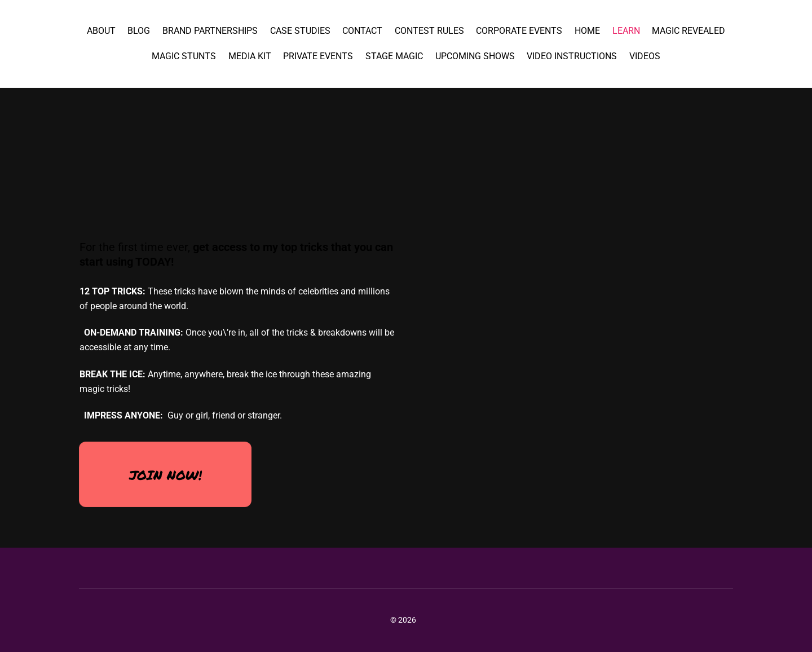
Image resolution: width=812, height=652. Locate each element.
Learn (626, 31)
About (101, 31)
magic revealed (689, 31)
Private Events (318, 56)
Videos (645, 56)
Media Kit (250, 56)
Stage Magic (394, 56)
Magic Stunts (184, 56)
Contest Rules (429, 31)
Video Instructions (572, 56)
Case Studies (300, 31)
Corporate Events (519, 31)
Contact (362, 31)
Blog (139, 31)
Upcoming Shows (475, 56)
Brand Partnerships (210, 31)
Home (587, 31)
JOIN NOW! (166, 475)
